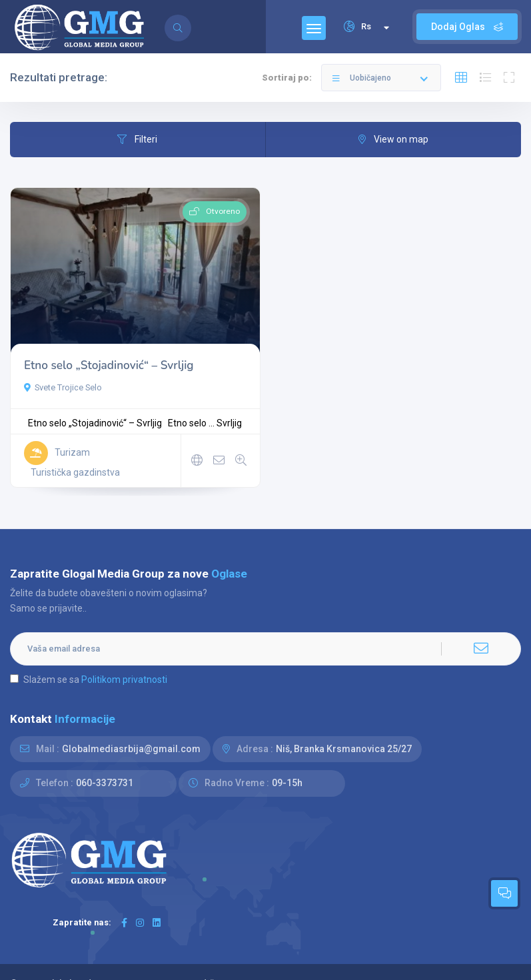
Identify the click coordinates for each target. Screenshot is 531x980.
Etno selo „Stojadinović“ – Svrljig (109, 365)
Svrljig (229, 423)
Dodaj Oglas (467, 27)
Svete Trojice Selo (63, 387)
